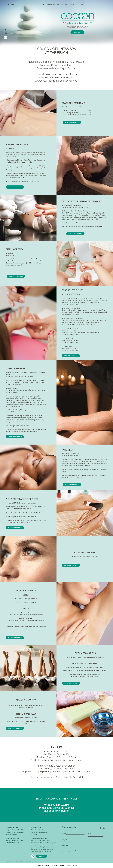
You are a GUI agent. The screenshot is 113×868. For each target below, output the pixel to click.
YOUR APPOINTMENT (57, 800)
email (71, 809)
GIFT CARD (80, 5)
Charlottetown (12, 829)
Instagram (64, 813)
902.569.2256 (61, 806)
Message (65, 847)
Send (69, 853)
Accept (75, 865)
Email (89, 836)
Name (64, 836)
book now (77, 32)
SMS (63, 809)
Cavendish (36, 829)
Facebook (49, 813)
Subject (64, 841)
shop (72, 5)
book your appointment (72, 123)
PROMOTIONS (62, 5)
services (51, 5)
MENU (9, 4)
